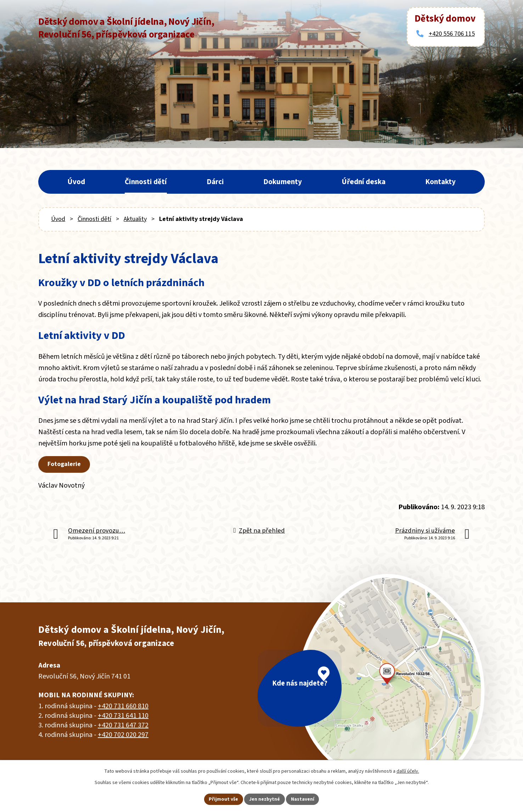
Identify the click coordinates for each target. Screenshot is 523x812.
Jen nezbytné (265, 799)
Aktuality (135, 219)
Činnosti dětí (146, 182)
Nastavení (303, 799)
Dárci (215, 182)
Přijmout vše (223, 799)
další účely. (408, 771)
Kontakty (440, 182)
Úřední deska (364, 182)
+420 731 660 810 (123, 706)
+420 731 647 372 (123, 725)
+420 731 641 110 (123, 716)
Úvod (76, 182)
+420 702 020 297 (123, 735)
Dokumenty (283, 182)
